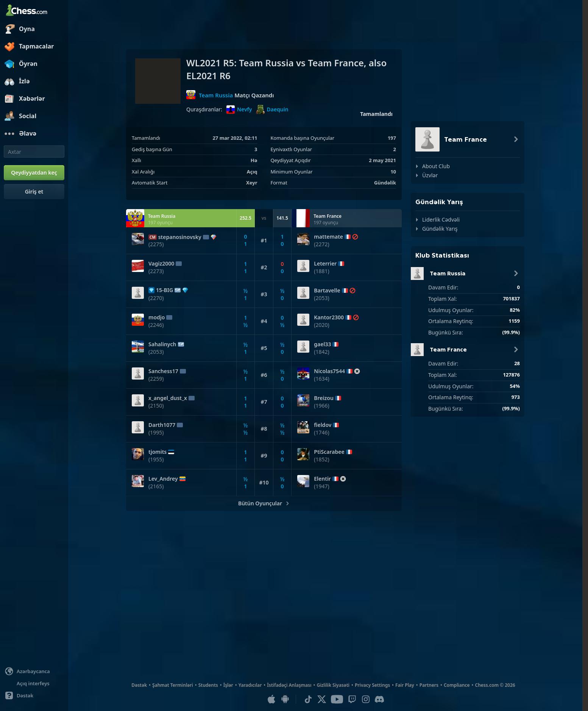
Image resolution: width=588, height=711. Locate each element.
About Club (436, 166)
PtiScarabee (329, 452)
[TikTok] (308, 699)
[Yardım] (34, 695)
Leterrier (325, 264)
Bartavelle (327, 291)
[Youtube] (337, 699)
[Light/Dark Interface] (34, 683)
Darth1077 (162, 425)
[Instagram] (366, 699)
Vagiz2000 (161, 264)
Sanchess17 (163, 371)
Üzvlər (430, 175)
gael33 (322, 344)
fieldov (323, 425)
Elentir (322, 479)
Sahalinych (162, 344)
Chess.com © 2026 (495, 685)
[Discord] (379, 699)
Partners (429, 685)
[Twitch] (352, 699)
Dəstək (139, 685)
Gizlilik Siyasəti (333, 685)
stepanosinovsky (180, 237)
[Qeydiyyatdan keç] (34, 173)
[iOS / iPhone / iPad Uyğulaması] (271, 699)
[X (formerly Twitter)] (322, 699)
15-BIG (165, 290)
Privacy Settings (372, 685)
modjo (157, 317)
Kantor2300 (329, 317)
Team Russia (216, 95)
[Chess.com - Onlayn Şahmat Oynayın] (34, 11)
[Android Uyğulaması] (285, 699)
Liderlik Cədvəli (441, 220)
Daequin (272, 109)
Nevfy (239, 109)
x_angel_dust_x (168, 398)
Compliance (457, 685)
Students (208, 685)
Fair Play (405, 685)
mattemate (328, 237)
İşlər (228, 685)
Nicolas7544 (329, 371)
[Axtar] (34, 152)
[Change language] (34, 671)
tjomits (158, 452)
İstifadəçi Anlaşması (289, 685)
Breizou (324, 398)
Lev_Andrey (163, 479)
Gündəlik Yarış (440, 229)
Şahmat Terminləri (173, 685)
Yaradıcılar (250, 685)
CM (153, 237)
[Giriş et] (34, 192)
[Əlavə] (34, 134)
